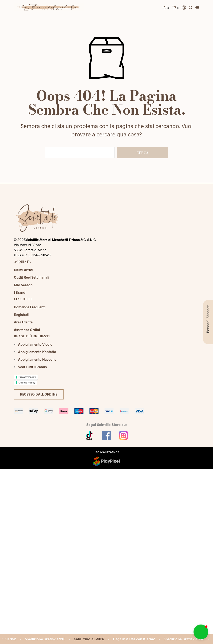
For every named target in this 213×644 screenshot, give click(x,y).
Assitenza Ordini (27, 330)
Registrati (22, 315)
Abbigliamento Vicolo (35, 344)
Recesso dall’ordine (39, 394)
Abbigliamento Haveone (37, 359)
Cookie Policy (27, 383)
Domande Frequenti (30, 307)
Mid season (23, 285)
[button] (201, 632)
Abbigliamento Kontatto (37, 352)
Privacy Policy (27, 377)
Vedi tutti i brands (32, 367)
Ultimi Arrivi (23, 270)
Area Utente (23, 322)
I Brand (20, 292)
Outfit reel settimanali (32, 277)
